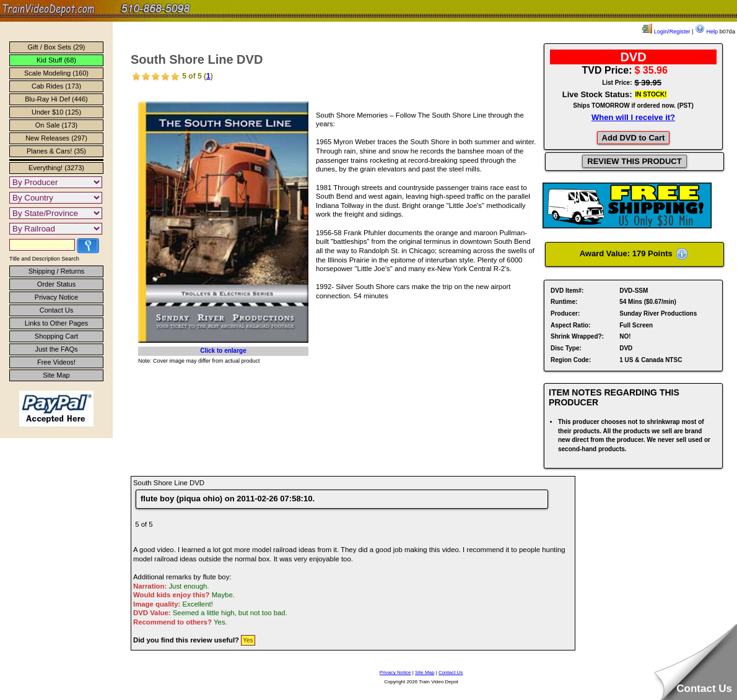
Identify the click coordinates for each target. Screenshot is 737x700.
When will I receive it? (633, 117)
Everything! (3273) (56, 168)
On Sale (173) (56, 125)
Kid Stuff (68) (56, 60)
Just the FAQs (56, 349)
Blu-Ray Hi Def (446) (56, 99)
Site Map (56, 375)
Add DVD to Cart (634, 138)
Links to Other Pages (57, 323)
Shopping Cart (56, 336)
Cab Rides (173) (56, 86)
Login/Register (666, 32)
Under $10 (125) (56, 112)
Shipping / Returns (57, 271)
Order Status (56, 284)
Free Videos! (56, 362)
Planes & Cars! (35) (56, 151)
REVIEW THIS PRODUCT (634, 161)
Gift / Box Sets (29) (57, 47)
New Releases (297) (56, 138)
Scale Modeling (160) (56, 73)
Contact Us (56, 310)
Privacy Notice (56, 297)
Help (706, 32)
